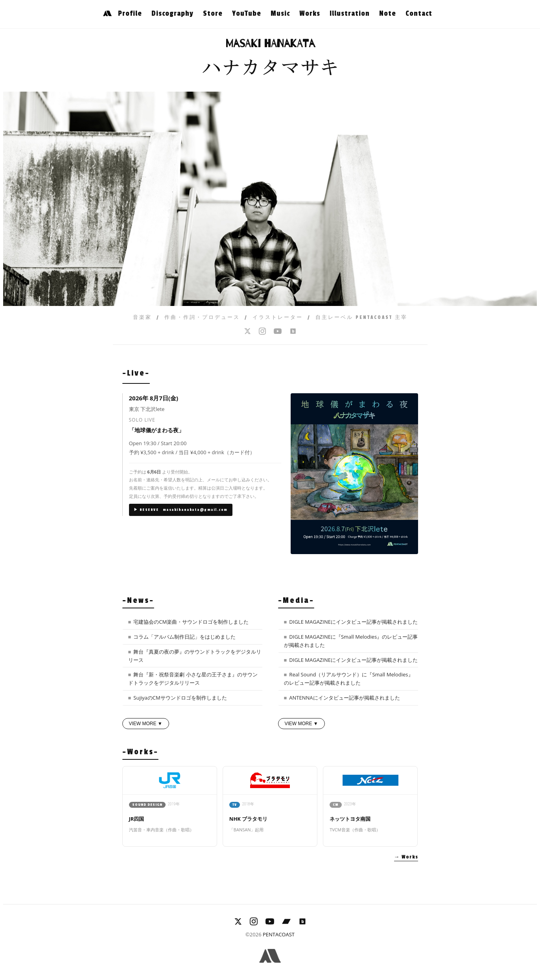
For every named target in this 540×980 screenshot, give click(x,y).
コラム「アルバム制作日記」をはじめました (184, 637)
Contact (419, 13)
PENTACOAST (279, 934)
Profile (130, 13)
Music (280, 13)
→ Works (406, 857)
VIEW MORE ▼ (146, 724)
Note (388, 13)
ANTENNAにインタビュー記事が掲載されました (344, 698)
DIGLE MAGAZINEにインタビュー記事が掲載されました (353, 622)
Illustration (350, 13)
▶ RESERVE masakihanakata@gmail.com (181, 510)
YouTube (247, 13)
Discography (172, 13)
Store (213, 13)
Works (310, 13)
